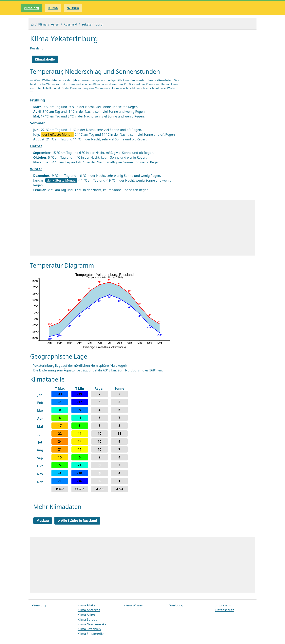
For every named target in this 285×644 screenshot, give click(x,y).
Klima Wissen (133, 605)
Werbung (176, 605)
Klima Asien (86, 615)
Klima (42, 24)
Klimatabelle (45, 59)
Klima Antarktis (89, 610)
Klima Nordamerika (92, 624)
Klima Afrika (86, 605)
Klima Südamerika (91, 634)
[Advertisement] (142, 228)
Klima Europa (87, 619)
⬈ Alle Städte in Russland (77, 521)
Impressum (224, 605)
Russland (70, 24)
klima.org (31, 8)
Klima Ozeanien (89, 629)
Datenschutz (225, 610)
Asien (55, 24)
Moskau (43, 521)
